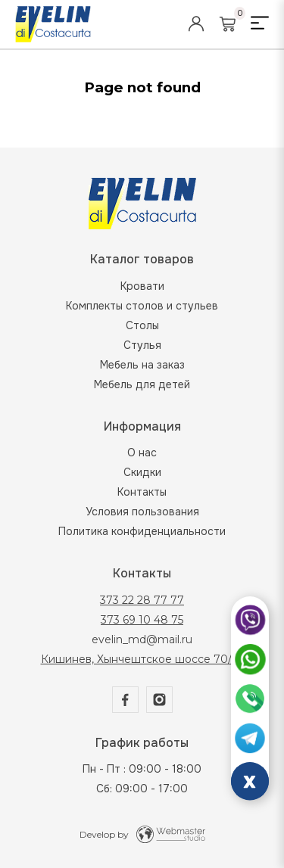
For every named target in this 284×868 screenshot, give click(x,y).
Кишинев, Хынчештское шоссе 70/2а (142, 659)
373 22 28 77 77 (142, 600)
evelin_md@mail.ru (142, 639)
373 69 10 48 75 (142, 620)
